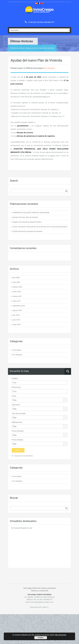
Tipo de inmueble (19, 413)
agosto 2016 (17, 310)
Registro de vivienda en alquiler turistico (27, 222)
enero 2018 (17, 292)
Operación (16, 405)
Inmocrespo (17, 350)
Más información (61, 635)
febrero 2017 (17, 296)
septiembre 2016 (19, 306)
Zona (14, 396)
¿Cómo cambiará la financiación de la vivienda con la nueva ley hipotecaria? (40, 227)
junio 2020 (16, 282)
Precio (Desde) (18, 431)
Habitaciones (17, 422)
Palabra (15, 378)
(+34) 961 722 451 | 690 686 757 (41, 22)
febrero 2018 (17, 287)
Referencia (16, 387)
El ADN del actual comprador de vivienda (27, 231)
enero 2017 (17, 301)
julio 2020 (16, 278)
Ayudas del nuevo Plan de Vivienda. (25, 217)
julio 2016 (16, 315)
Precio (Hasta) (17, 440)
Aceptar (41, 638)
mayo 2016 (17, 324)
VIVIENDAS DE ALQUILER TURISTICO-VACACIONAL (31, 213)
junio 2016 (16, 320)
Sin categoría (50, 68)
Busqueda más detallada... (23, 456)
